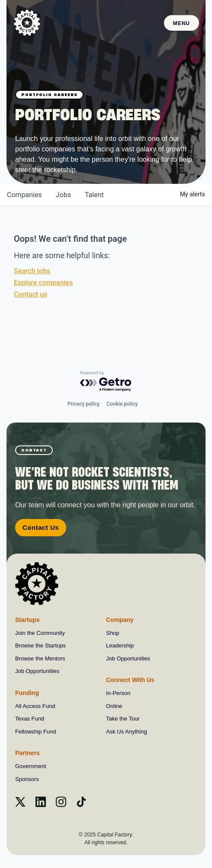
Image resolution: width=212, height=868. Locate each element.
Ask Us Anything (127, 732)
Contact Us (41, 527)
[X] (20, 805)
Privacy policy (84, 404)
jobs (63, 195)
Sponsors (27, 779)
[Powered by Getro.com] (106, 382)
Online (114, 706)
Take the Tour (123, 719)
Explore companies (43, 283)
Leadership (120, 645)
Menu (181, 23)
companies (24, 195)
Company (120, 620)
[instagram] (61, 805)
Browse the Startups (40, 645)
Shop (112, 633)
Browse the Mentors (40, 658)
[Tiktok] (81, 805)
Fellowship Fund (36, 732)
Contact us (31, 294)
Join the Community (40, 633)
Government (31, 766)
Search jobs (32, 271)
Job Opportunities (37, 671)
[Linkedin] (41, 805)
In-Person (118, 693)
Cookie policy (122, 404)
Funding (27, 693)
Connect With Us (130, 680)
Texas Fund (30, 719)
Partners (27, 753)
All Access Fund (35, 706)
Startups (27, 620)
